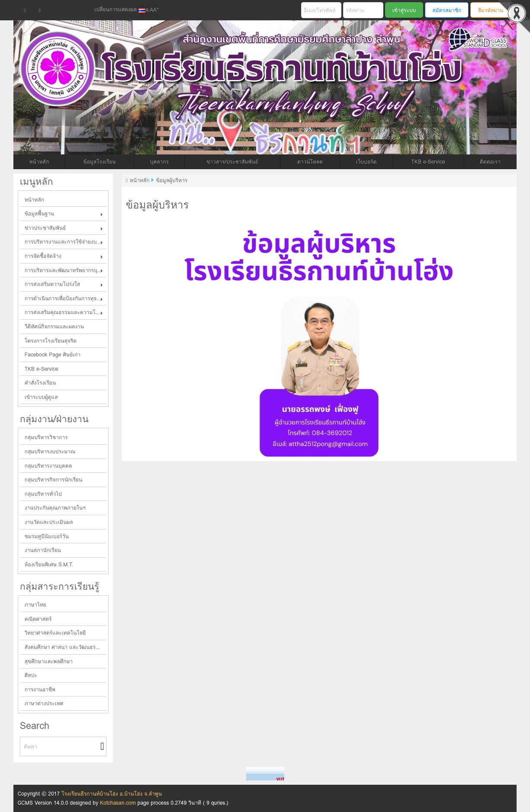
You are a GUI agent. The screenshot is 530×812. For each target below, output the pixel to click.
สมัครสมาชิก (447, 10)
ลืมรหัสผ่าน (490, 10)
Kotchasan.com (118, 803)
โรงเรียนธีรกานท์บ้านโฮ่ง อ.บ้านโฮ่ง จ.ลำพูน (112, 794)
